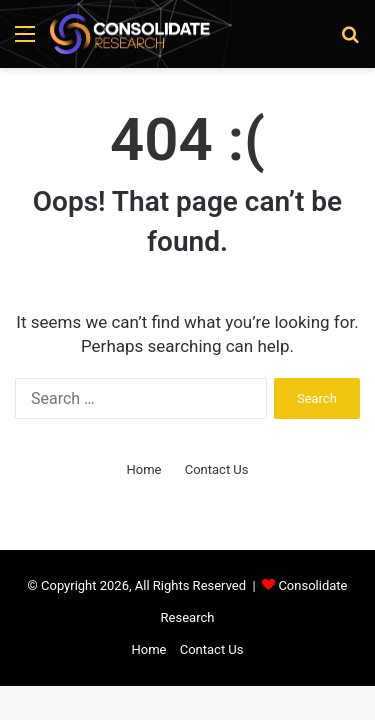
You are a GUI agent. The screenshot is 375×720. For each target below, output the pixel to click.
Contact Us (217, 469)
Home (143, 469)
